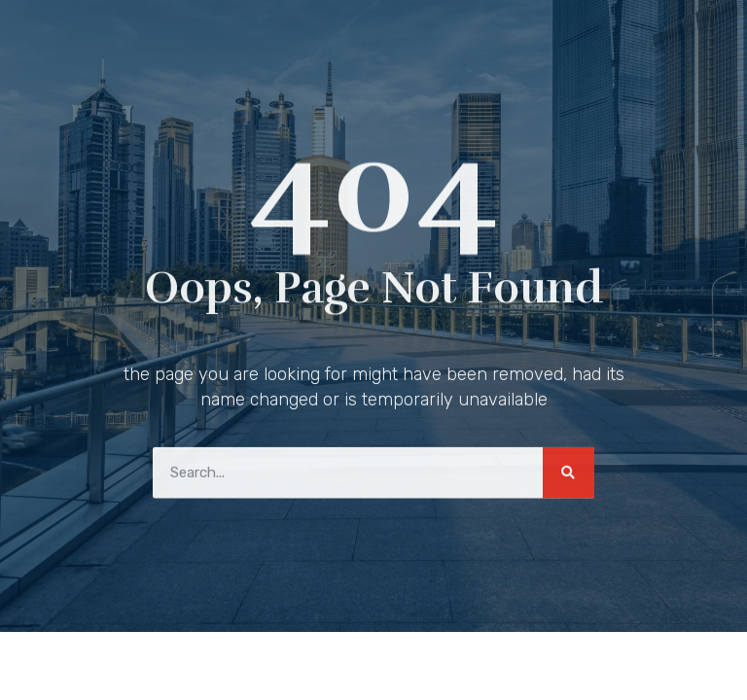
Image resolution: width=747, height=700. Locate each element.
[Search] (569, 470)
